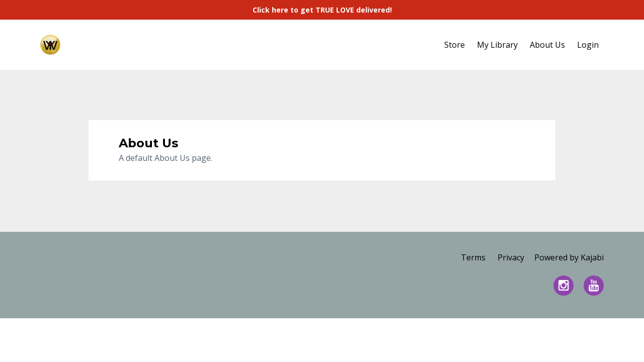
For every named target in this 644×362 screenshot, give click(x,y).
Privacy (511, 257)
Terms (473, 257)
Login (588, 45)
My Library (497, 45)
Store (455, 45)
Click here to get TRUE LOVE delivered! (322, 10)
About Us (547, 45)
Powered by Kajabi (569, 257)
